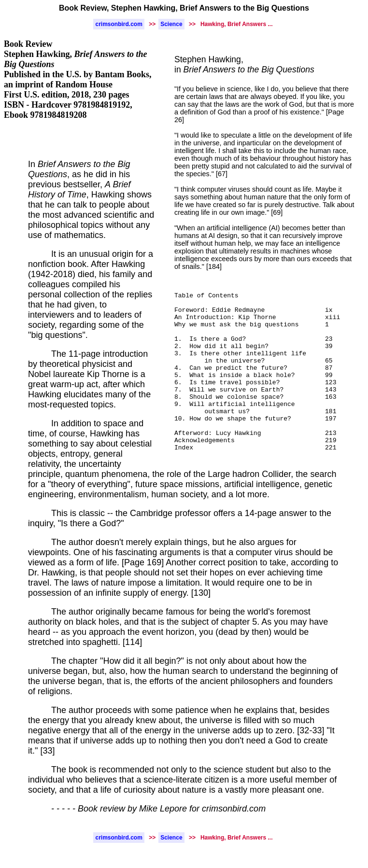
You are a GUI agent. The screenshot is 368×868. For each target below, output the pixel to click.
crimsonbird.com (119, 24)
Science (171, 24)
